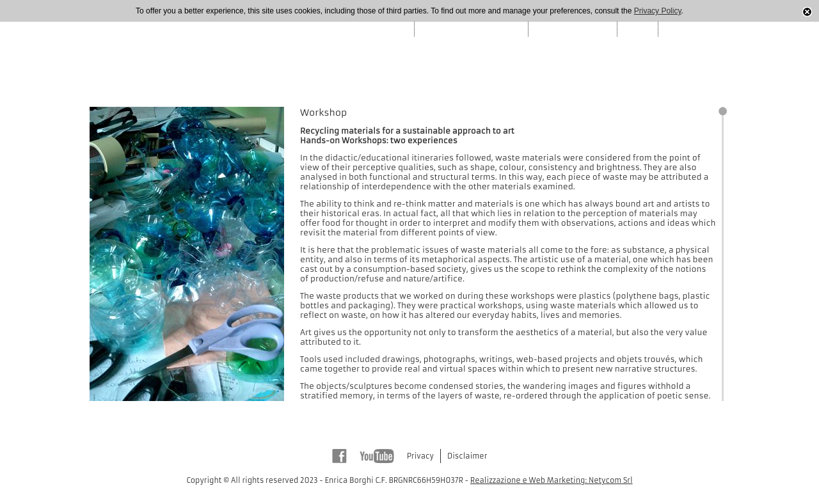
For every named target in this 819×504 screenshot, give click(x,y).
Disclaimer (467, 456)
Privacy (420, 456)
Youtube (377, 456)
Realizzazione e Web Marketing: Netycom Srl (552, 480)
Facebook (339, 456)
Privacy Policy (658, 11)
